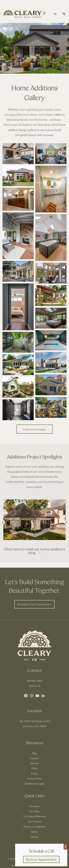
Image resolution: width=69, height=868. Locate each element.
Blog (35, 753)
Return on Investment (35, 827)
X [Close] (65, 846)
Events (34, 773)
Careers (35, 758)
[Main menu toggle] (55, 14)
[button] (64, 14)
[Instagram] (32, 696)
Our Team (35, 811)
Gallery (35, 832)
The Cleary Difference (35, 816)
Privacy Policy (34, 778)
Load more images (34, 429)
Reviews (35, 763)
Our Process (35, 822)
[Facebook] (26, 696)
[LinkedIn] (43, 696)
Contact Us (35, 686)
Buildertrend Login (34, 784)
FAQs (35, 768)
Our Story (34, 806)
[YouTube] (37, 696)
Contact (34, 837)
